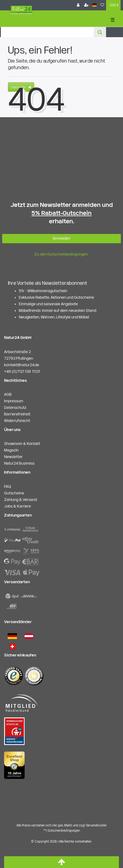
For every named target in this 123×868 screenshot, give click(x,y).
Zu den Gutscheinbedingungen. (61, 254)
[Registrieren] (86, 5)
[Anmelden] (78, 5)
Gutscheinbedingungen (64, 830)
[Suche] (100, 32)
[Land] (94, 5)
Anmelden (61, 238)
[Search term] (47, 32)
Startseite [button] (21, 87)
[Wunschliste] (102, 5)
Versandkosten (96, 825)
